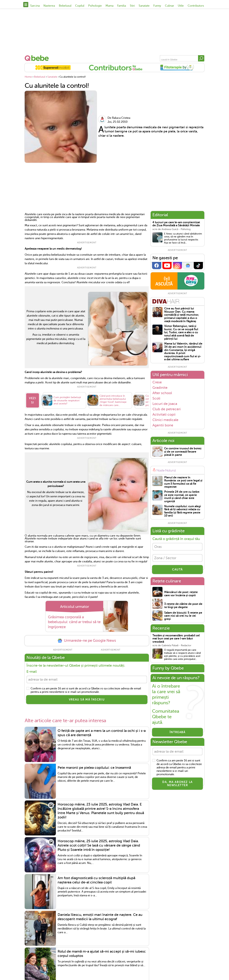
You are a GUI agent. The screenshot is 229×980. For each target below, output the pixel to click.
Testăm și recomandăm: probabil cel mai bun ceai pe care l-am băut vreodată (176, 639)
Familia (122, 6)
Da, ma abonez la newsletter (177, 784)
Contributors (196, 6)
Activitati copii (164, 414)
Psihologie (95, 6)
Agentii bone (163, 425)
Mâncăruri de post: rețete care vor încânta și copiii (181, 594)
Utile (181, 6)
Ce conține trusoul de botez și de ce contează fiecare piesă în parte (183, 452)
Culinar (170, 6)
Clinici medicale (165, 420)
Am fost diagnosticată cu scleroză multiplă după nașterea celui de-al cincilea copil (96, 880)
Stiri (132, 6)
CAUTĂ (177, 570)
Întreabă (178, 732)
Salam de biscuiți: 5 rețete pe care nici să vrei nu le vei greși (183, 616)
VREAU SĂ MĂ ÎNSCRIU (87, 700)
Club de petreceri (167, 409)
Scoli (156, 398)
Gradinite (160, 388)
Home (28, 77)
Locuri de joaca (165, 404)
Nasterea (49, 6)
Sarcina (35, 6)
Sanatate (144, 6)
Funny (157, 6)
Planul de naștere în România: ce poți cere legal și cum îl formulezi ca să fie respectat (183, 482)
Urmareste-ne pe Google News (87, 641)
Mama (109, 6)
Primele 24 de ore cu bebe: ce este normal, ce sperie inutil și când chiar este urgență (182, 497)
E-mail (32, 672)
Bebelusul (65, 6)
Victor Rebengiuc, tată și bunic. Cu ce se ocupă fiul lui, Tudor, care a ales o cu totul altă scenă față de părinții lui (181, 332)
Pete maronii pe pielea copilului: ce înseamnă (94, 768)
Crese (157, 382)
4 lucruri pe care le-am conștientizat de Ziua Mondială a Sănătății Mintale (176, 224)
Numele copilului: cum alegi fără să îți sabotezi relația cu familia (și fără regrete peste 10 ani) (183, 511)
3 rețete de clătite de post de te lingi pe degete (183, 606)
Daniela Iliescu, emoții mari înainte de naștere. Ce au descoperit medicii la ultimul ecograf (100, 917)
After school (162, 393)
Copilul (80, 6)
